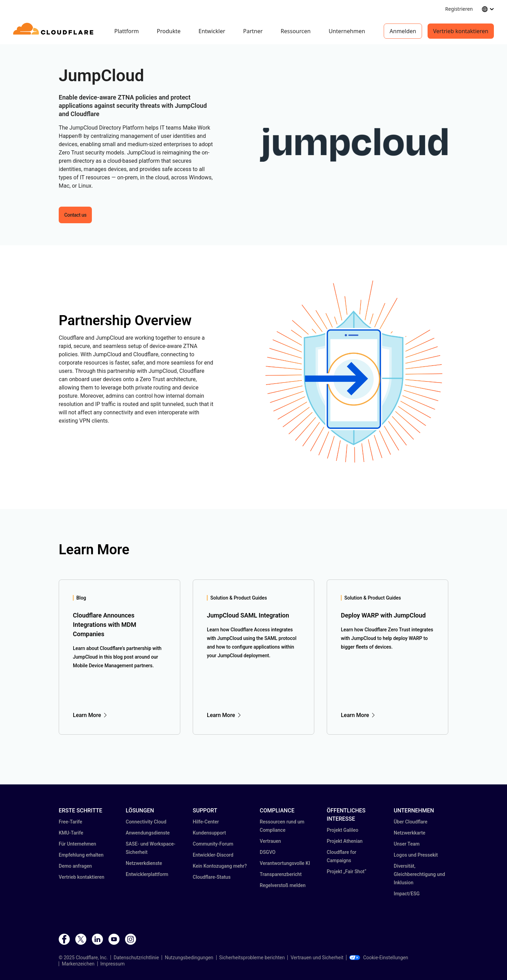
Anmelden (403, 31)
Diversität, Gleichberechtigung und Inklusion (419, 874)
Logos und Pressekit (416, 855)
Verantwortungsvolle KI (285, 863)
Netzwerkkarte (410, 833)
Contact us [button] (75, 215)
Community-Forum (213, 844)
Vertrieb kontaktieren (461, 31)
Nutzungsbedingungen (189, 958)
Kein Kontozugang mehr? (220, 866)
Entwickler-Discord (213, 855)
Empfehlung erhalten (81, 855)
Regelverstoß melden (283, 885)
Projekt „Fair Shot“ (347, 871)
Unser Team (407, 844)
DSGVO (268, 852)
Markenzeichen (78, 964)
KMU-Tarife (71, 833)
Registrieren (459, 9)
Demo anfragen (75, 866)
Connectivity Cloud (146, 822)
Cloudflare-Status (212, 877)
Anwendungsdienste (148, 833)
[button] (354, 145)
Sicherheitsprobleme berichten (252, 958)
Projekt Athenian (345, 841)
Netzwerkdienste (144, 863)
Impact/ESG (407, 894)
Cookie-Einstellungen (379, 958)
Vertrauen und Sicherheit (317, 958)
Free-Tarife (70, 822)
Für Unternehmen (77, 844)
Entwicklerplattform (147, 874)
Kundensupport (209, 833)
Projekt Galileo (342, 830)
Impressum (113, 964)
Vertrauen (270, 841)
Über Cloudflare (410, 822)
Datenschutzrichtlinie (136, 958)
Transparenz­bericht (281, 874)
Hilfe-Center (206, 822)
